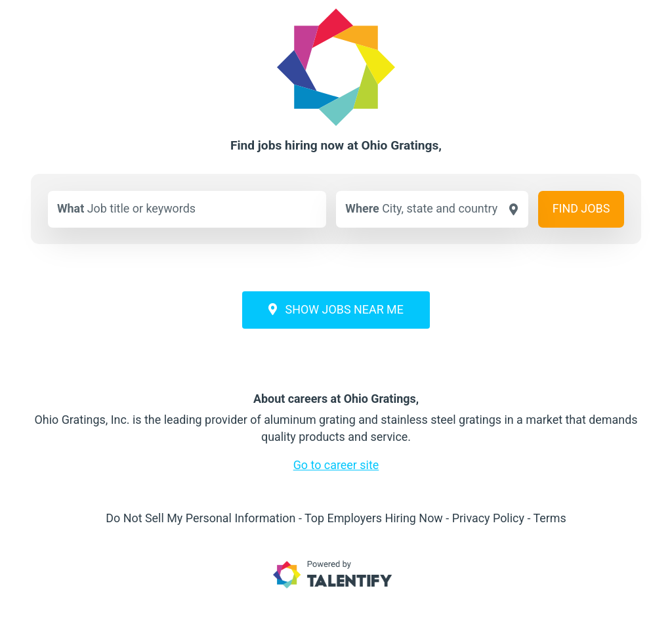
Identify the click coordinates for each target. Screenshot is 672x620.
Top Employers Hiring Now (374, 518)
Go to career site (336, 465)
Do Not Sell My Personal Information (200, 518)
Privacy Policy (488, 518)
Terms (549, 518)
